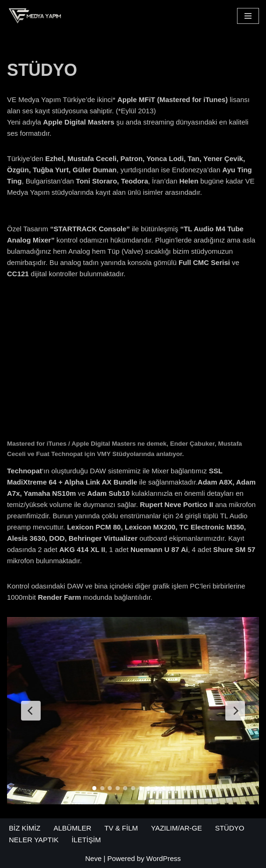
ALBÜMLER (73, 828)
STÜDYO (230, 828)
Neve (93, 858)
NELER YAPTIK (34, 840)
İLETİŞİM (86, 840)
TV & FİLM (121, 828)
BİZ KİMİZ (25, 828)
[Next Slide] (235, 711)
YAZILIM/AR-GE (176, 828)
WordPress (164, 858)
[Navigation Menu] (248, 16)
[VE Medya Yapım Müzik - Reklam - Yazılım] (35, 16)
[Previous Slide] (31, 711)
